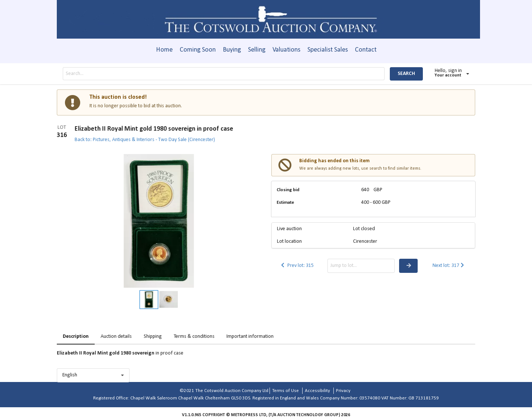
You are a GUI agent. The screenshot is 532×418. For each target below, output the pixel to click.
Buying (232, 50)
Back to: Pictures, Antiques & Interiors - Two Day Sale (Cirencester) (145, 140)
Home (164, 50)
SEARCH (406, 74)
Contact (366, 50)
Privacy (343, 391)
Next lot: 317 (449, 266)
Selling (257, 50)
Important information (250, 337)
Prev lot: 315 (297, 266)
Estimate (285, 203)
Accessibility (317, 391)
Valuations (286, 50)
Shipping (153, 337)
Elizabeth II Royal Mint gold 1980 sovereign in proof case (154, 129)
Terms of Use (285, 391)
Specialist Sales (328, 50)
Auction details (116, 337)
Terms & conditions (194, 337)
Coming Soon (198, 50)
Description (76, 337)
